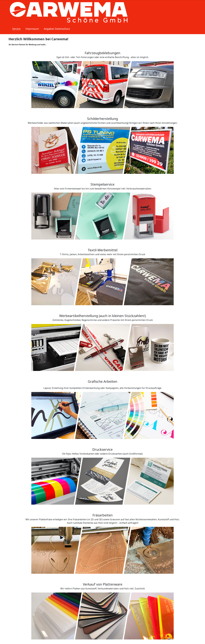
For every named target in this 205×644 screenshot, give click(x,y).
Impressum (32, 29)
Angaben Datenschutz (57, 29)
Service (16, 29)
